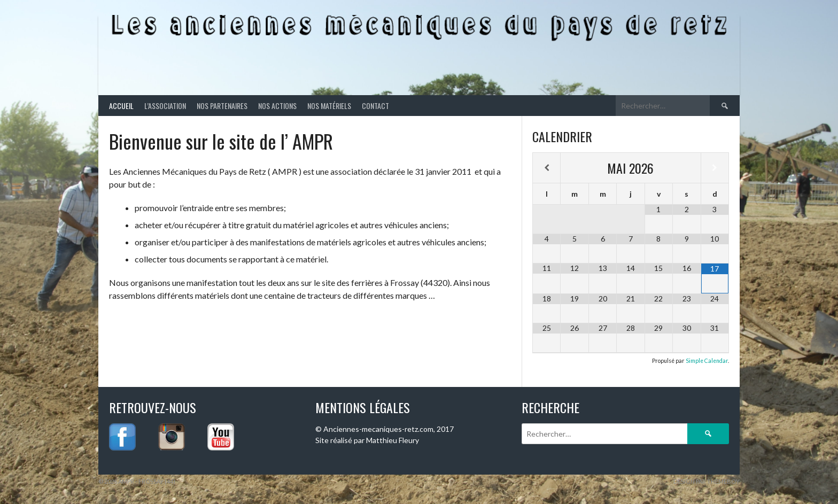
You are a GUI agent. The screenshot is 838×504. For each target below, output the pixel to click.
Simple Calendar (707, 361)
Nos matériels (329, 106)
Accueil (121, 106)
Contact (375, 106)
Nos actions (277, 106)
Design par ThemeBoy (707, 481)
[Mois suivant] (715, 168)
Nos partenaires (222, 106)
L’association (165, 106)
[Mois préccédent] (546, 168)
